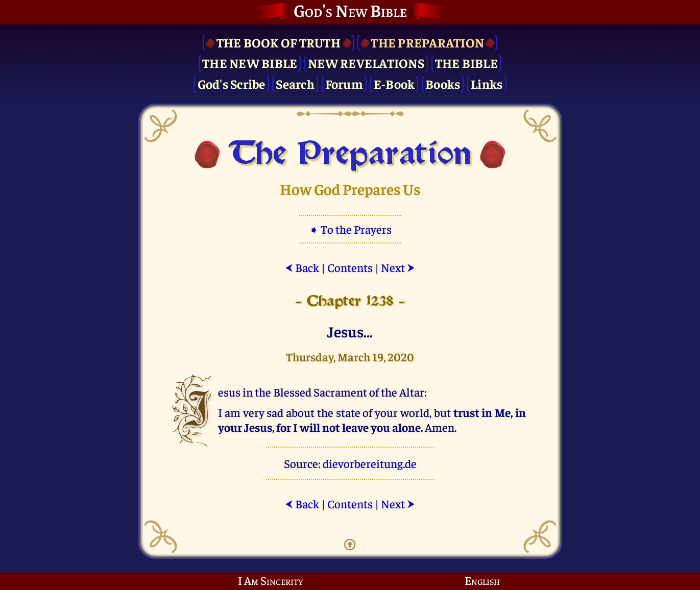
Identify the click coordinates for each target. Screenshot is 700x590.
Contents (350, 267)
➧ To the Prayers (350, 229)
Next (398, 267)
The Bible (466, 63)
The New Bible (250, 63)
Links (487, 83)
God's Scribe (232, 83)
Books (443, 83)
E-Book (394, 83)
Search (295, 83)
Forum (344, 83)
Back (302, 267)
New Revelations (366, 63)
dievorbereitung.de (370, 463)
